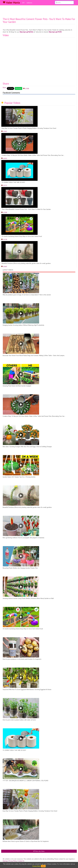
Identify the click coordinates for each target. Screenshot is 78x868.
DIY (23, 3)
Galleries (29, 3)
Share (4, 88)
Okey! (43, 866)
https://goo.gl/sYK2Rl (55, 32)
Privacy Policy (13, 861)
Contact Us (21, 861)
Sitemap (5, 861)
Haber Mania (11, 3)
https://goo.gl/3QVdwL (27, 32)
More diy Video (39, 851)
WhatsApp (18, 88)
